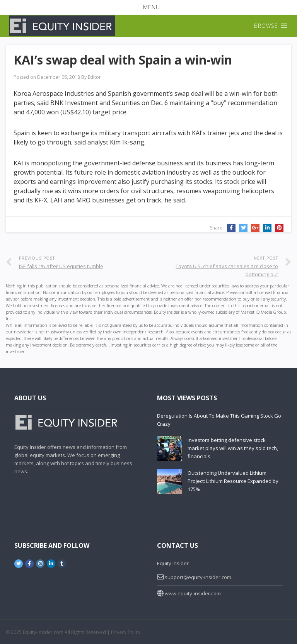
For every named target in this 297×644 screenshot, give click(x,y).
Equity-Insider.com (43, 632)
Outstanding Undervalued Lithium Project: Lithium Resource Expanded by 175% (233, 481)
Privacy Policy (126, 632)
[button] (148, 7)
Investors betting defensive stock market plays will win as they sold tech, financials (233, 448)
